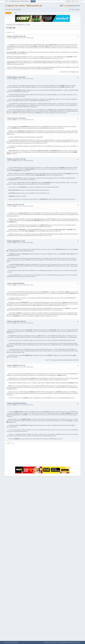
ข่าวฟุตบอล (9, 36)
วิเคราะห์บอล (59, 642)
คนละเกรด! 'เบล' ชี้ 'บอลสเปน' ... (20, 118)
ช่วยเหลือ (69, 642)
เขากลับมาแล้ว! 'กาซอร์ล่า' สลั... (19, 321)
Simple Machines (14, 642)
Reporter (15, 38)
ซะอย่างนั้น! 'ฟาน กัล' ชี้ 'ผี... (19, 205)
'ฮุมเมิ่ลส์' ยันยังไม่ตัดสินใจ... (19, 283)
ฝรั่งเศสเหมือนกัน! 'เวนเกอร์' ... (19, 241)
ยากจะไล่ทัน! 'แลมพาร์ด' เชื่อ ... (19, 36)
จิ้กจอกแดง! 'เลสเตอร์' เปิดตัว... (19, 77)
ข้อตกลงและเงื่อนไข (74, 642)
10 (14, 32)
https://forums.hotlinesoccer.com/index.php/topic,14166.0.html (65, 360)
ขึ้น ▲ (80, 642)
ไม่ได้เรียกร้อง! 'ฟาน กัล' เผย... (19, 365)
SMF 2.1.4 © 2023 (8, 642)
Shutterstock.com (75, 72)
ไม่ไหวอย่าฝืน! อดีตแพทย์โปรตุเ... (20, 403)
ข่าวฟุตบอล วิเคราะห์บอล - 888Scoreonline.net (24, 6)
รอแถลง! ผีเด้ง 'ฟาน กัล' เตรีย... (19, 159)
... (13, 32)
